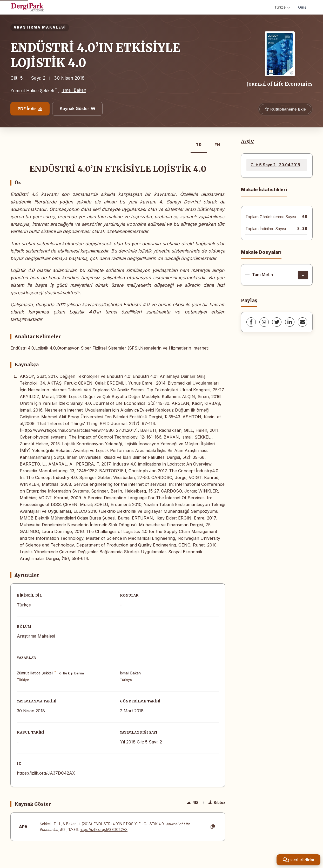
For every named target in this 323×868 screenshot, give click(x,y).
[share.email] (302, 322)
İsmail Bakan (74, 90)
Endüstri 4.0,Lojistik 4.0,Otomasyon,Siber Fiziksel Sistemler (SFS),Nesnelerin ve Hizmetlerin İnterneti (109, 348)
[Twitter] (277, 322)
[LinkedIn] (290, 322)
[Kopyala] (213, 827)
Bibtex (217, 802)
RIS (193, 802)
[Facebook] (251, 322)
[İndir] (303, 275)
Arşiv (247, 141)
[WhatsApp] (264, 322)
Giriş (302, 7)
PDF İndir (30, 109)
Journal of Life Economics (280, 84)
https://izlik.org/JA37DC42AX (46, 773)
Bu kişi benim (72, 673)
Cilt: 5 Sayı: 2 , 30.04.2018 (275, 165)
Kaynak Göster (77, 109)
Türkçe (282, 7)
